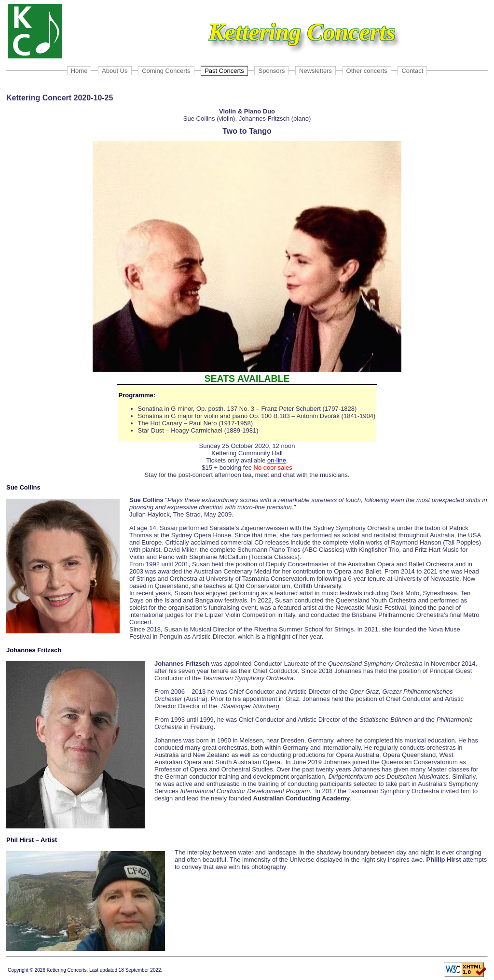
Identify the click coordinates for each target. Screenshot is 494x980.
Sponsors (271, 71)
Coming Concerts (166, 71)
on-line (277, 460)
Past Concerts (224, 71)
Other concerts (367, 71)
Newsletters (316, 71)
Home (79, 71)
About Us (115, 71)
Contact (412, 71)
